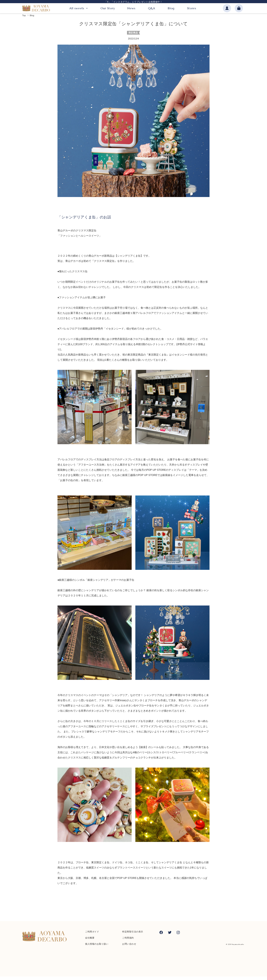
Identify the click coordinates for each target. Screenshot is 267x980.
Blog (171, 9)
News (131, 9)
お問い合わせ (129, 947)
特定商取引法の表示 (133, 935)
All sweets (77, 9)
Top (24, 19)
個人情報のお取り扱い (97, 947)
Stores (192, 9)
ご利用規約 (128, 941)
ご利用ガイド (92, 935)
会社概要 (90, 941)
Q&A (152, 9)
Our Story (108, 9)
